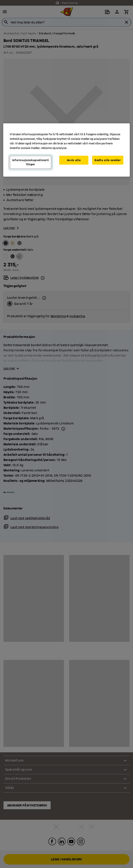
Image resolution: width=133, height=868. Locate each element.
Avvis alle (74, 160)
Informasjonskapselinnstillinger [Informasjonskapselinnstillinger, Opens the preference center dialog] (31, 162)
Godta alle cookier (108, 160)
